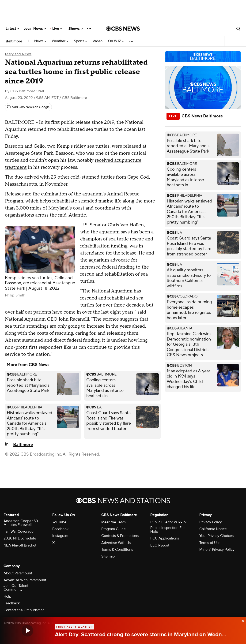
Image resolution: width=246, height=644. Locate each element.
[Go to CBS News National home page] (123, 29)
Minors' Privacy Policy (217, 550)
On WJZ (116, 41)
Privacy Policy (211, 522)
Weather (60, 41)
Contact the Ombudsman (24, 610)
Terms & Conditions (117, 550)
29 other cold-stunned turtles (83, 177)
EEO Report (160, 545)
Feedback (12, 603)
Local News (35, 29)
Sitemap (108, 556)
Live (57, 29)
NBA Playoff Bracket (20, 545)
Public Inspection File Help (168, 530)
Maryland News (18, 54)
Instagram (60, 536)
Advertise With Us (116, 543)
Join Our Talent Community (16, 588)
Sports (80, 41)
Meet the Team (114, 522)
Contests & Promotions (120, 536)
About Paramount (18, 573)
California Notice (213, 529)
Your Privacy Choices (216, 536)
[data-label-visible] (241, 620)
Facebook (60, 529)
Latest (12, 29)
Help (7, 596)
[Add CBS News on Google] (28, 107)
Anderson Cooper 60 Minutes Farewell (21, 523)
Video (98, 41)
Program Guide (114, 529)
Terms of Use (210, 543)
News (40, 41)
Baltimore (14, 41)
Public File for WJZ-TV (168, 522)
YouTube (59, 522)
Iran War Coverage (19, 532)
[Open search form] (238, 29)
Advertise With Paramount (25, 580)
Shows (76, 29)
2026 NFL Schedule (20, 538)
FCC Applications (165, 538)
